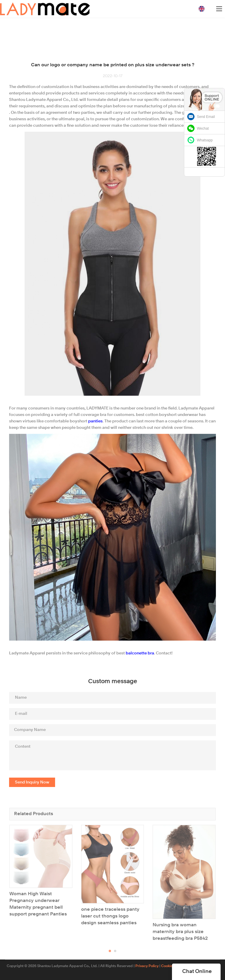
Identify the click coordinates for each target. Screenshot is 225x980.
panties (95, 421)
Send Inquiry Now (32, 782)
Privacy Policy (147, 966)
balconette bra (140, 653)
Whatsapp (205, 140)
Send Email (206, 117)
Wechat (203, 128)
